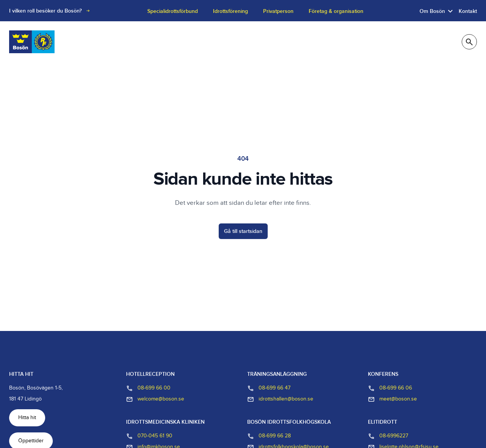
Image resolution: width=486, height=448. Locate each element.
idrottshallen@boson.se (280, 399)
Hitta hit (27, 418)
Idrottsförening (230, 11)
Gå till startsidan (243, 231)
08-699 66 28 (269, 436)
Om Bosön (432, 11)
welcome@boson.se (155, 399)
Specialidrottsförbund (173, 11)
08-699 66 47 (269, 388)
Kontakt (468, 11)
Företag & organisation (336, 11)
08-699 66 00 (148, 388)
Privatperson (278, 11)
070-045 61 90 (149, 436)
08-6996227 (388, 436)
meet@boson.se (392, 399)
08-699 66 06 (390, 388)
